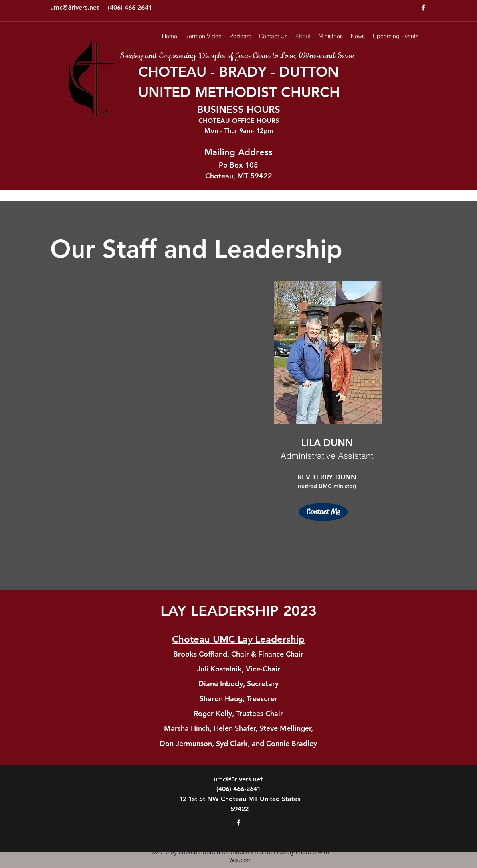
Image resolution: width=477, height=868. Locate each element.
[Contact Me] (323, 512)
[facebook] (423, 8)
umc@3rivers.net (75, 7)
